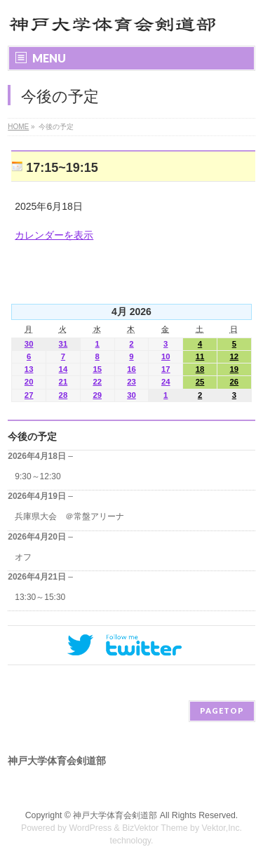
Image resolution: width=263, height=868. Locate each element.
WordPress (90, 828)
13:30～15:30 (40, 597)
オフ (23, 557)
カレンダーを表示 (54, 235)
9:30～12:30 (38, 476)
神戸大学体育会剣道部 (115, 815)
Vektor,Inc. (222, 828)
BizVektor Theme (155, 828)
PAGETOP (222, 710)
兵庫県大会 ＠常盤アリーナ (69, 516)
